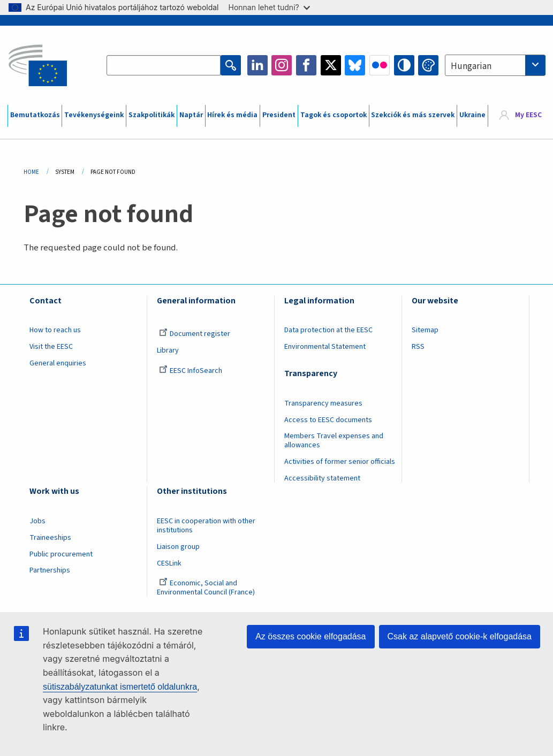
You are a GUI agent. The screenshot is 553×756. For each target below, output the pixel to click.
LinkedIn (257, 65)
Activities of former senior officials (340, 462)
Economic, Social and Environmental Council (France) (207, 588)
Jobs (37, 521)
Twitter (331, 65)
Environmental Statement (325, 347)
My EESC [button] (528, 116)
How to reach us (55, 330)
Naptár (191, 115)
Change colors (428, 65)
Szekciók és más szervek (413, 115)
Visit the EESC (51, 347)
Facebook (306, 65)
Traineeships (50, 538)
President (279, 115)
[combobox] (495, 65)
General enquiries (58, 363)
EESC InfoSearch (191, 371)
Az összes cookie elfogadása (310, 636)
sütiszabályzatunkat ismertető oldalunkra (120, 687)
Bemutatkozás (35, 115)
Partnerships (50, 570)
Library (168, 350)
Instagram (282, 65)
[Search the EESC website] (164, 65)
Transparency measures (323, 403)
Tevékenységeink (94, 115)
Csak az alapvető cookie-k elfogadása (460, 636)
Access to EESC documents (328, 420)
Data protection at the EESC (328, 330)
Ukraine (472, 115)
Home (31, 172)
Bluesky (355, 65)
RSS (418, 347)
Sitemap (425, 330)
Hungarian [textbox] (471, 66)
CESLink (169, 563)
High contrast (404, 65)
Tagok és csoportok (334, 115)
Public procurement (61, 554)
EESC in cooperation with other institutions (206, 526)
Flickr (380, 65)
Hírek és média (232, 115)
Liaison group (178, 547)
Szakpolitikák (151, 115)
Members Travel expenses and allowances (334, 441)
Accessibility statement (322, 478)
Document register (195, 334)
